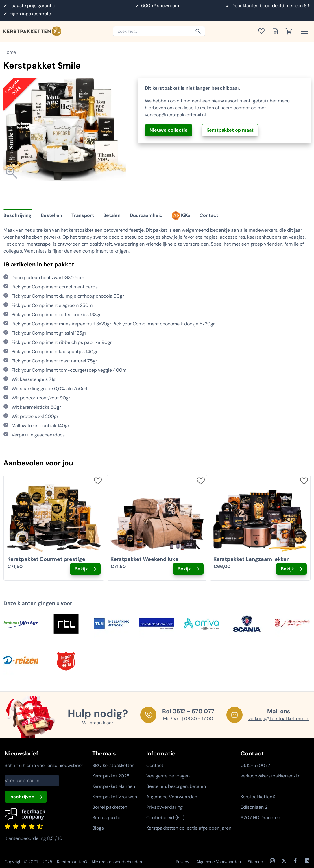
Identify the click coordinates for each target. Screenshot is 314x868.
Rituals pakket (107, 818)
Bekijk (81, 569)
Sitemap (255, 862)
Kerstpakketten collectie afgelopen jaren (189, 828)
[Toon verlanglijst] (263, 31)
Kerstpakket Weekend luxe (144, 559)
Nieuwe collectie (169, 130)
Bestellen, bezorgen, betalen (176, 786)
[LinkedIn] (307, 861)
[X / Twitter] (284, 861)
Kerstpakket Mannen (114, 786)
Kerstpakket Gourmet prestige (46, 559)
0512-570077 (255, 765)
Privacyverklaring (165, 807)
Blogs (98, 828)
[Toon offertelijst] (277, 31)
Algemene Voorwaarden (172, 797)
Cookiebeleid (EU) (165, 818)
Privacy (183, 862)
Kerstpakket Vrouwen (115, 797)
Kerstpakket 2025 (111, 776)
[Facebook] (295, 861)
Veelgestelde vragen (168, 776)
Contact (155, 765)
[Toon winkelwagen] (291, 31)
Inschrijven (22, 797)
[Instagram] (272, 861)
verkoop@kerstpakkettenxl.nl (175, 115)
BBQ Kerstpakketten (113, 765)
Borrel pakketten (110, 807)
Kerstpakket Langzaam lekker (251, 559)
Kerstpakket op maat (230, 130)
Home (10, 52)
